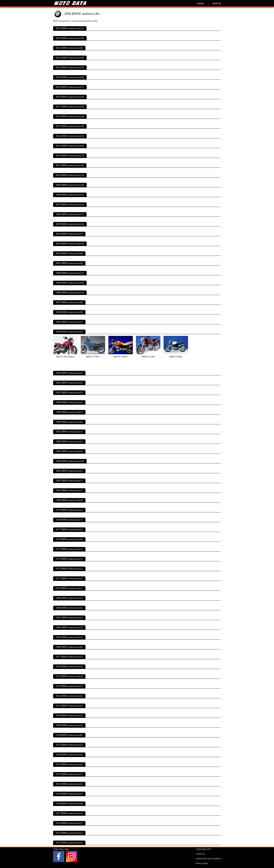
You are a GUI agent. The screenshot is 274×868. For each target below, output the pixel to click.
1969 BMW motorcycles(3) (69, 598)
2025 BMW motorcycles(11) (70, 28)
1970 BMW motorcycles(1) (69, 588)
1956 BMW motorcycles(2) (69, 667)
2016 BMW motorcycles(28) (70, 116)
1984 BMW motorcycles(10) (70, 461)
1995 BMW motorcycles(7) (69, 322)
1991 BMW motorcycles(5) (69, 393)
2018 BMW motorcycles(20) (70, 97)
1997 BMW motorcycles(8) (69, 302)
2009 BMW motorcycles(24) (70, 185)
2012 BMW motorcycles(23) (70, 156)
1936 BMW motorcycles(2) (69, 755)
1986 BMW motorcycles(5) (69, 442)
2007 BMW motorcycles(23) (70, 205)
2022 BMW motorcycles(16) (70, 58)
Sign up (217, 3)
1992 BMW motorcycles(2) (69, 383)
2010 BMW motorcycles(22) (70, 175)
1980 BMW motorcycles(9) (69, 500)
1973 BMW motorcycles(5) (69, 559)
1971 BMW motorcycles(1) (69, 579)
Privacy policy (202, 863)
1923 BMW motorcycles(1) (69, 843)
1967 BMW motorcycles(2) (69, 618)
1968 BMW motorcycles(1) (69, 608)
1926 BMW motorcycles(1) (69, 823)
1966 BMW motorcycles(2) (69, 627)
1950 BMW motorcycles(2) (69, 716)
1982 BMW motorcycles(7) (69, 481)
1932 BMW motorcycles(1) (69, 774)
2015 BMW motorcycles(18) (70, 126)
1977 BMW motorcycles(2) (69, 530)
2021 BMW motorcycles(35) (70, 68)
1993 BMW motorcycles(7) (69, 373)
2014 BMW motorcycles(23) (70, 136)
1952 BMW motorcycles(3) (69, 696)
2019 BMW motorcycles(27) (70, 87)
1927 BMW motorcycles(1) (69, 813)
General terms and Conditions (208, 859)
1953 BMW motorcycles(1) (69, 686)
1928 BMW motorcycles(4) (69, 804)
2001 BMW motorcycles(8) (69, 263)
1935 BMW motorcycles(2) (69, 764)
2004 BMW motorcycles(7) (69, 234)
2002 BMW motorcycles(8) (69, 253)
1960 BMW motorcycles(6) (69, 647)
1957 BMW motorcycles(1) (69, 657)
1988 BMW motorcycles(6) (69, 422)
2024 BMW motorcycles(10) (70, 38)
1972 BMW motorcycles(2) (69, 569)
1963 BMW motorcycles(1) (69, 637)
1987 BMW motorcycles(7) (69, 432)
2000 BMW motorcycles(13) (70, 273)
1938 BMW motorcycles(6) (69, 735)
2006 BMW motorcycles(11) (70, 214)
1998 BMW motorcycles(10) (70, 293)
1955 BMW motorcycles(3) (69, 676)
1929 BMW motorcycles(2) (69, 794)
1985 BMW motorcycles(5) (69, 451)
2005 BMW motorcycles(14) (70, 224)
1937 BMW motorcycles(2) (69, 745)
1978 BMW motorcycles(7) (69, 520)
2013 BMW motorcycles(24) (70, 146)
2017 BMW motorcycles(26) (70, 107)
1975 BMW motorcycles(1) (69, 549)
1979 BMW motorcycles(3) (69, 510)
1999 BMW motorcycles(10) (70, 283)
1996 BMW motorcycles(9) (69, 312)
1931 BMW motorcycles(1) (69, 784)
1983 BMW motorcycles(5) (69, 471)
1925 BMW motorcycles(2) (69, 833)
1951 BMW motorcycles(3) (69, 706)
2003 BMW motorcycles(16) (70, 244)
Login (200, 3)
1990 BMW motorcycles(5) (69, 402)
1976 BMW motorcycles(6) (69, 539)
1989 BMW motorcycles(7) (69, 412)
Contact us (200, 854)
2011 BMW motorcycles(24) (70, 165)
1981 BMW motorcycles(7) (69, 490)
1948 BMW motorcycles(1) (69, 725)
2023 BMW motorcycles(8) (69, 48)
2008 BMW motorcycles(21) (70, 195)
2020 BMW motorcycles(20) (70, 77)
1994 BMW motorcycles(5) (69, 332)
